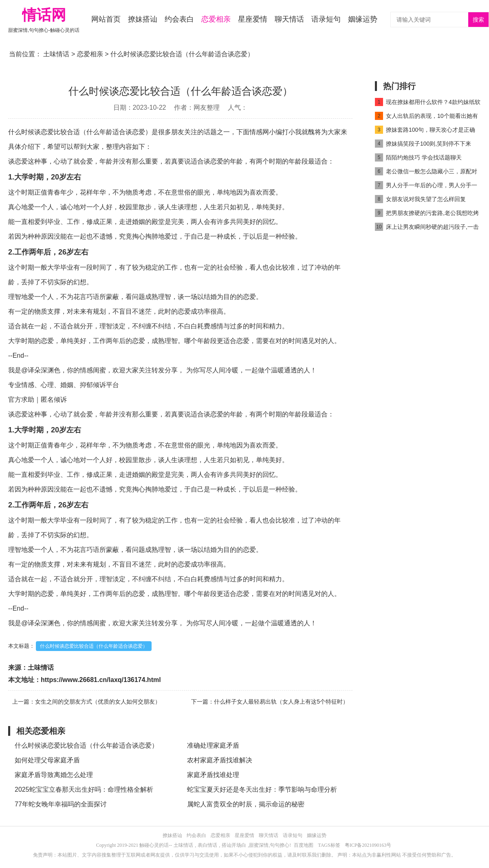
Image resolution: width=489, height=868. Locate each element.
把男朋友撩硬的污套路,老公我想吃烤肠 (427, 214)
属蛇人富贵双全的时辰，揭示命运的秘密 (246, 804)
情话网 (44, 15)
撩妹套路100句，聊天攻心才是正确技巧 (425, 131)
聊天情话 (289, 19)
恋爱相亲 (216, 19)
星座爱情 (253, 19)
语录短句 (326, 19)
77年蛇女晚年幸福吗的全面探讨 (61, 804)
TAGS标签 (329, 845)
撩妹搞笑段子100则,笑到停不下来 (423, 144)
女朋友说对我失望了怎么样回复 (420, 199)
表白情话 (207, 845)
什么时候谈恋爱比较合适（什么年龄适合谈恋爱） (94, 646)
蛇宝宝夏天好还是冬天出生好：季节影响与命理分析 (262, 789)
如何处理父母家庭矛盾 (47, 760)
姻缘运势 (363, 19)
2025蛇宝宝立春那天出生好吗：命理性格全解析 (84, 789)
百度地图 (304, 845)
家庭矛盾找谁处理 (213, 775)
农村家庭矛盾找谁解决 (220, 760)
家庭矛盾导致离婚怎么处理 (54, 775)
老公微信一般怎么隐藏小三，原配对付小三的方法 (426, 173)
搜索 (478, 20)
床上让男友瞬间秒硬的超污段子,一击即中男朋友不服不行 (427, 228)
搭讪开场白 (234, 845)
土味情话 (56, 54)
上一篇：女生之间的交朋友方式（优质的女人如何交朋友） (86, 702)
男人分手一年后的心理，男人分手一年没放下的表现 (426, 187)
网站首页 (106, 19)
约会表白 (179, 19)
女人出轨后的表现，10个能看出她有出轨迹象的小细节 (426, 117)
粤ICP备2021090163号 (368, 845)
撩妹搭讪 (143, 19)
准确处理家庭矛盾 (213, 745)
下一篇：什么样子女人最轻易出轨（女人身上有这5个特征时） (270, 702)
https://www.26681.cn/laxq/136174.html (101, 680)
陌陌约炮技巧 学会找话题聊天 (418, 157)
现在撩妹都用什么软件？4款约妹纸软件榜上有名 (428, 103)
